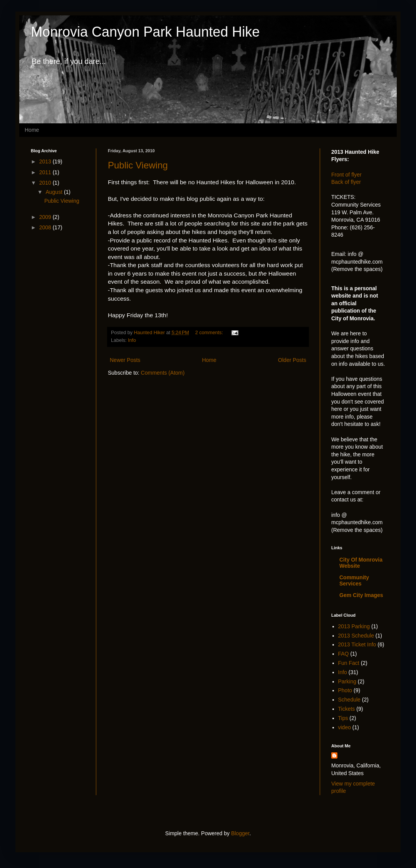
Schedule (349, 700)
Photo (345, 690)
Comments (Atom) (163, 373)
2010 (46, 183)
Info (132, 340)
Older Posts (292, 360)
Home (32, 130)
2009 (46, 217)
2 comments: (210, 333)
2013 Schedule (356, 636)
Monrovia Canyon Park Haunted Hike (145, 32)
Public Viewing (138, 165)
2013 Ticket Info (357, 644)
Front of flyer (346, 175)
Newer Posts (125, 360)
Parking (347, 681)
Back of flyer (346, 182)
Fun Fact (349, 663)
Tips (343, 718)
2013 (46, 161)
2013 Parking (354, 626)
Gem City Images (361, 595)
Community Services (354, 580)
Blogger (240, 833)
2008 (46, 227)
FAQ (344, 654)
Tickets (347, 709)
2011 (46, 172)
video (345, 727)
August (55, 192)
